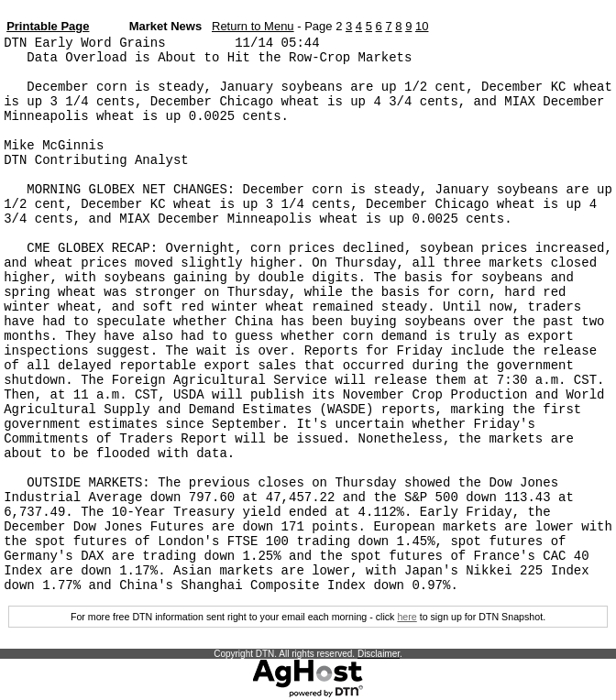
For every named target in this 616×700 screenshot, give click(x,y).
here (407, 617)
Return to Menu (253, 26)
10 (422, 26)
